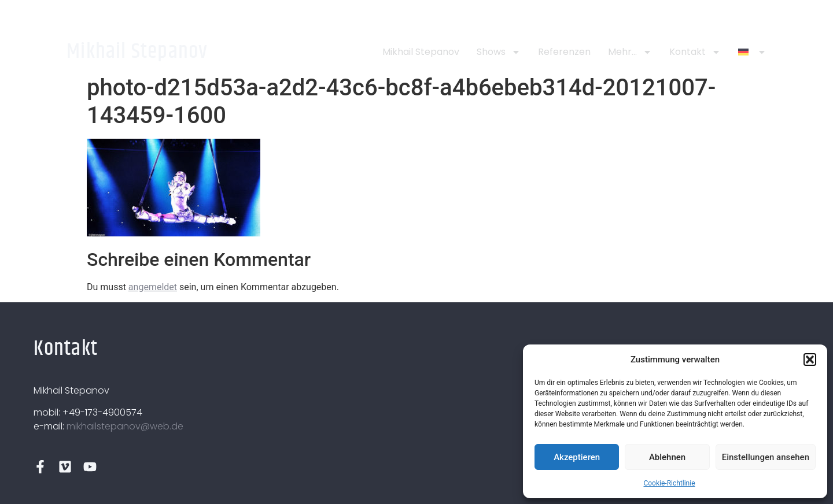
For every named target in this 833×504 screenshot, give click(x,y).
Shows (499, 52)
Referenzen (564, 52)
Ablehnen (667, 457)
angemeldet (153, 287)
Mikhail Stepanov (137, 52)
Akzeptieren (577, 457)
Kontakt (695, 52)
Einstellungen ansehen (766, 457)
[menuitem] (752, 52)
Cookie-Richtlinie (669, 483)
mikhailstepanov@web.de (125, 426)
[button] (810, 360)
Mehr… (630, 52)
